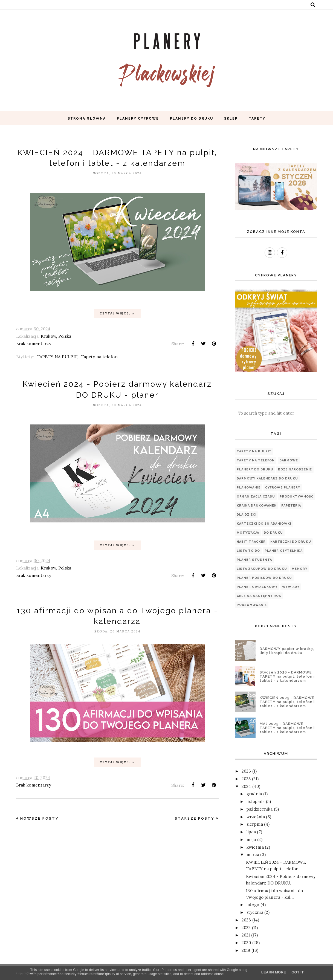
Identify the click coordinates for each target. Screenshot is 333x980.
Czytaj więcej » (117, 313)
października (260, 809)
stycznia (255, 912)
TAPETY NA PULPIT (57, 357)
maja (251, 839)
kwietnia (255, 847)
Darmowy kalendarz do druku (267, 479)
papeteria (291, 506)
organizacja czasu (256, 497)
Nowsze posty (40, 818)
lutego (253, 905)
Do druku (273, 533)
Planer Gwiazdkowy (257, 587)
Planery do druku (255, 469)
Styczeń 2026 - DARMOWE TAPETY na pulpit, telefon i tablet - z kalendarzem (287, 676)
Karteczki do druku (291, 542)
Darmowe (289, 460)
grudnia (254, 794)
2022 (246, 928)
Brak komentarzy (34, 344)
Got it (298, 972)
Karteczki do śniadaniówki (264, 524)
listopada (256, 801)
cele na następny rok (259, 596)
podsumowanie (252, 605)
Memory (299, 569)
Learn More (274, 972)
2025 (246, 779)
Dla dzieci (247, 515)
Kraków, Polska (56, 336)
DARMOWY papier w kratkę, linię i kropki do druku (287, 651)
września (256, 817)
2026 (246, 771)
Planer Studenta (254, 560)
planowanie (249, 488)
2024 (246, 786)
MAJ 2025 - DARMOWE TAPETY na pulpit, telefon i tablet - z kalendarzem (287, 728)
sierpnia (255, 824)
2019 (246, 950)
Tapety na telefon (99, 357)
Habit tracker (251, 542)
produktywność (297, 497)
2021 (246, 935)
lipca (251, 832)
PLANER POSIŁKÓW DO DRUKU (264, 578)
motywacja (248, 533)
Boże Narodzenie (295, 469)
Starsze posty (195, 818)
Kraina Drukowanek (257, 506)
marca (253, 855)
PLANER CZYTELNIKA (284, 551)
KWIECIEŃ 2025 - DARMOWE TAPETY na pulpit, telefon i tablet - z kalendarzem (287, 702)
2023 (246, 920)
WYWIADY (291, 587)
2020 (246, 943)
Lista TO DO (248, 551)
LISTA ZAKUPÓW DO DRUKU (262, 569)
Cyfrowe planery (283, 488)
